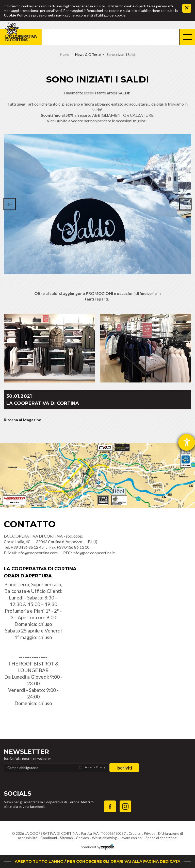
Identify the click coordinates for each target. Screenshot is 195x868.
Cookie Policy (15, 15)
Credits (135, 833)
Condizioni (49, 838)
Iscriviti (124, 768)
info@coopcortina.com (38, 553)
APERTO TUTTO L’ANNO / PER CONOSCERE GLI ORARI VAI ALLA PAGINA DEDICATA (97, 861)
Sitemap (66, 838)
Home (65, 54)
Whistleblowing (104, 838)
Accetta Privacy (95, 767)
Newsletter (26, 752)
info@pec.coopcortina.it (94, 553)
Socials (18, 794)
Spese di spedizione (161, 838)
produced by (97, 847)
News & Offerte (88, 54)
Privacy (149, 833)
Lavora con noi (131, 838)
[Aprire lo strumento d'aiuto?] (187, 442)
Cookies (82, 838)
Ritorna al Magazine (22, 420)
